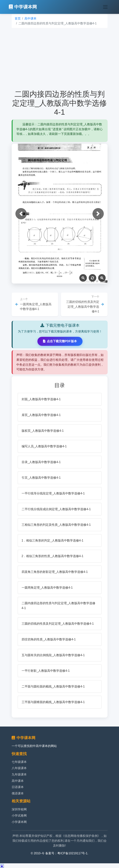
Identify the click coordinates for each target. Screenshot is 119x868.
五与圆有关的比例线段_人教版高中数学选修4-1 (53, 655)
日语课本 (18, 787)
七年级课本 (19, 762)
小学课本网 (19, 822)
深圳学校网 (19, 809)
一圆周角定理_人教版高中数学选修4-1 (47, 588)
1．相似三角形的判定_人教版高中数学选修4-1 (53, 540)
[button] (21, 214)
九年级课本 (19, 774)
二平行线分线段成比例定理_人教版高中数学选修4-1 (56, 509)
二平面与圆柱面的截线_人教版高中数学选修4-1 (53, 686)
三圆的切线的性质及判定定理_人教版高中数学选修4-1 (58, 624)
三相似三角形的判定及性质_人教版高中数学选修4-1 (56, 525)
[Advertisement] (59, 59)
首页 (18, 18)
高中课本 (30, 18)
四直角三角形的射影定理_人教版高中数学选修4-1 (55, 572)
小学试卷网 (19, 816)
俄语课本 (18, 793)
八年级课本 (19, 768)
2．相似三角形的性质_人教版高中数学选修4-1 (53, 556)
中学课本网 (23, 7)
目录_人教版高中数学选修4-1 (41, 462)
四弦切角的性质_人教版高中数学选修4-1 (49, 639)
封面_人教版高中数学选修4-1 (41, 399)
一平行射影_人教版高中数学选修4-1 (46, 671)
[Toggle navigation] (105, 7)
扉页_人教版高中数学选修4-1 (41, 415)
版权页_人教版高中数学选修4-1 (43, 431)
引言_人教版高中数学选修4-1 (41, 478)
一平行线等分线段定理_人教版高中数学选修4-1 (53, 493)
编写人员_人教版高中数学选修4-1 (44, 446)
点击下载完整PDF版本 (60, 341)
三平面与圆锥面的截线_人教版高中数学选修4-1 (53, 702)
